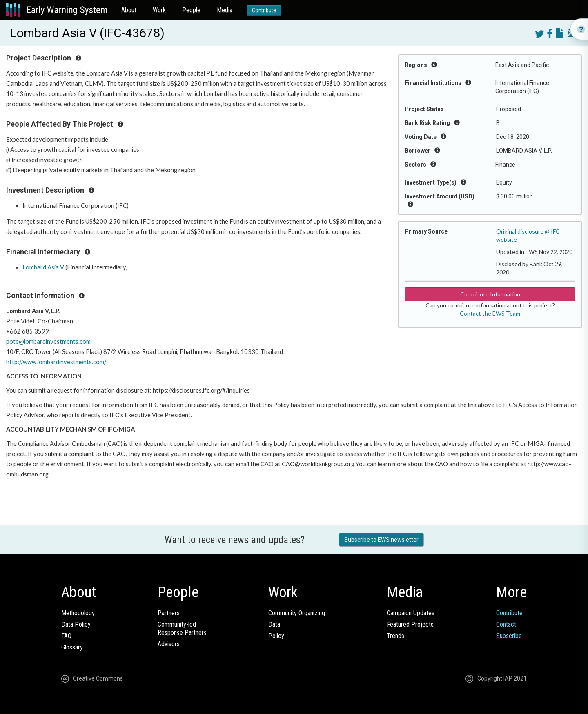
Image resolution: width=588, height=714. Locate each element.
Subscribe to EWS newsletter (381, 540)
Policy (276, 636)
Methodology (78, 613)
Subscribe (509, 636)
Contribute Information (490, 294)
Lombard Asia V (43, 267)
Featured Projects (410, 624)
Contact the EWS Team (490, 313)
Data (274, 624)
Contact (506, 624)
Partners (169, 613)
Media (225, 10)
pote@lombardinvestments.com (48, 341)
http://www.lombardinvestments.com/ (56, 362)
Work (159, 10)
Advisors (169, 644)
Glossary (72, 647)
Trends (395, 636)
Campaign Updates (411, 613)
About (129, 10)
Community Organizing (297, 613)
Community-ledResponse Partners (182, 628)
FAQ (66, 636)
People (191, 10)
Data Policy (76, 624)
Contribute (264, 10)
